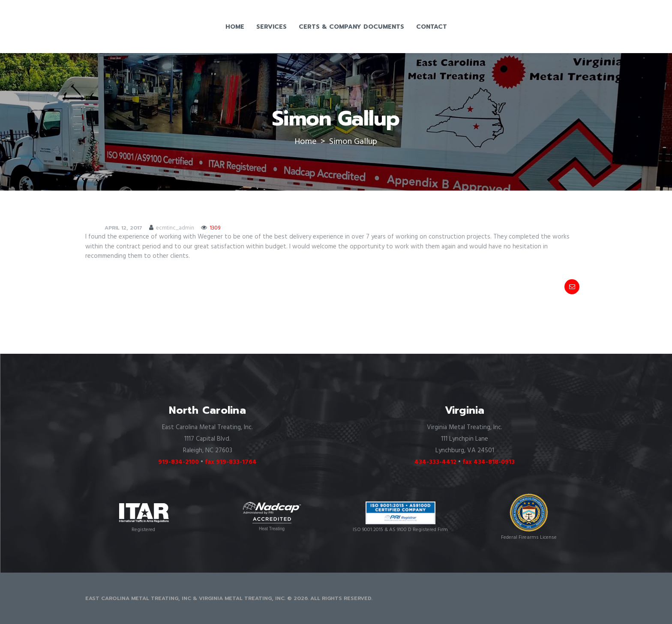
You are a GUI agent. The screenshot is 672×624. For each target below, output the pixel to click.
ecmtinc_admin (175, 228)
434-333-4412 (435, 462)
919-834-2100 (178, 462)
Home (306, 142)
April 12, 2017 (123, 228)
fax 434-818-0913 (489, 462)
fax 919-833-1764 (231, 462)
